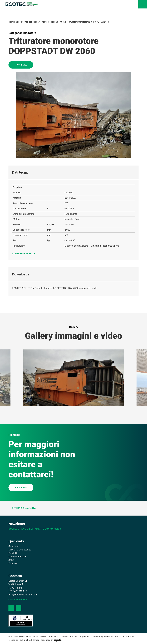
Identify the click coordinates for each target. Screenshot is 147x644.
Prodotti (13, 553)
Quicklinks (17, 541)
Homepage (14, 22)
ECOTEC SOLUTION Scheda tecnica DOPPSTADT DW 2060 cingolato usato (55, 288)
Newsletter (17, 524)
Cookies (64, 637)
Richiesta (21, 65)
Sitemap (35, 640)
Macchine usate (18, 557)
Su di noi (14, 546)
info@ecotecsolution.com (23, 595)
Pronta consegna (30, 22)
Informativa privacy (80, 637)
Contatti (13, 563)
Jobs (11, 560)
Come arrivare (18, 600)
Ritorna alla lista (22, 508)
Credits (55, 637)
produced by (51, 640)
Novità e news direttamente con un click (35, 529)
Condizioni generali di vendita (106, 637)
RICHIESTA (21, 488)
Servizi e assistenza (20, 550)
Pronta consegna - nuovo (53, 22)
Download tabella (25, 254)
